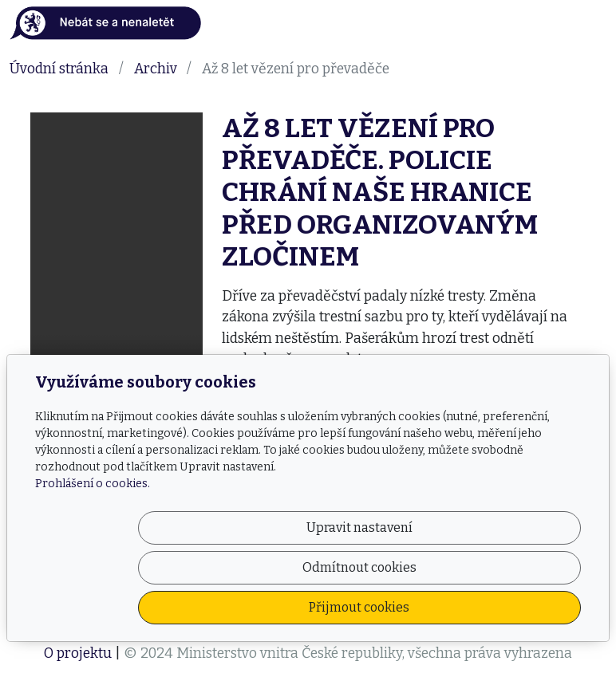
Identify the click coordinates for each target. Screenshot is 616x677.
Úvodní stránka (59, 69)
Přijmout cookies (504, 607)
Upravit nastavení (185, 607)
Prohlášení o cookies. (93, 563)
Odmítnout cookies (344, 607)
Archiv (156, 69)
